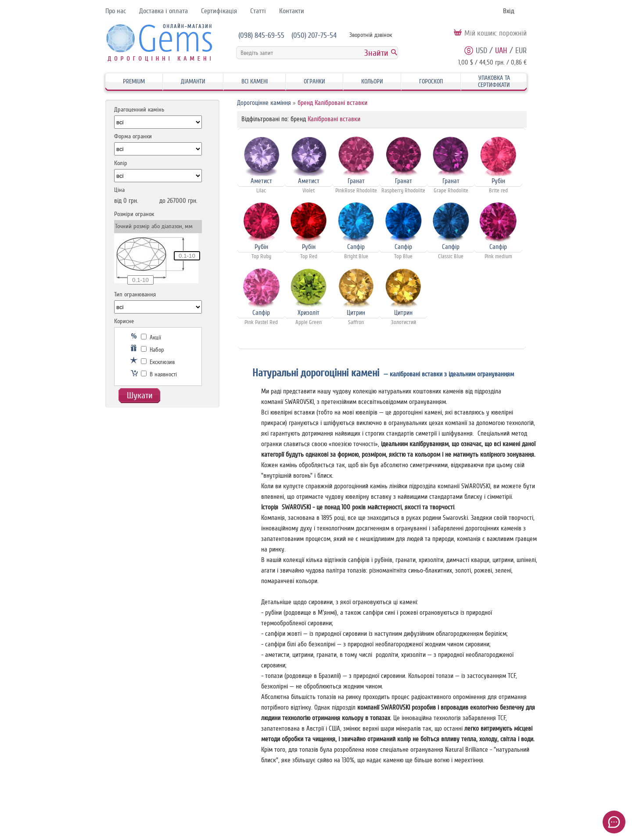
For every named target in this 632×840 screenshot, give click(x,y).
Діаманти (193, 81)
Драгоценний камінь (139, 110)
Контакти (292, 11)
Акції (151, 337)
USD (481, 50)
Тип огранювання (135, 294)
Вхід (509, 11)
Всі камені (255, 81)
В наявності (159, 374)
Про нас (116, 11)
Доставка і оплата (163, 11)
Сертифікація (219, 11)
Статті (258, 11)
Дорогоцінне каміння (264, 103)
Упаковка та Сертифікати (494, 81)
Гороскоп (431, 81)
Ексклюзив (158, 362)
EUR (521, 50)
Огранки (314, 81)
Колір (121, 163)
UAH (501, 50)
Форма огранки (133, 136)
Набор (153, 350)
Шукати (140, 395)
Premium (134, 81)
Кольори (372, 81)
